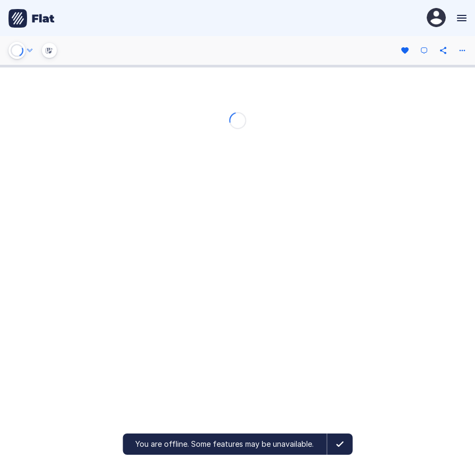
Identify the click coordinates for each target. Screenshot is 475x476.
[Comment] (424, 50)
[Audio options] (30, 50)
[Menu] (460, 18)
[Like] (405, 50)
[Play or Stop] (17, 50)
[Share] (443, 50)
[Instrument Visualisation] (49, 50)
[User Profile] (436, 18)
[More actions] (462, 50)
